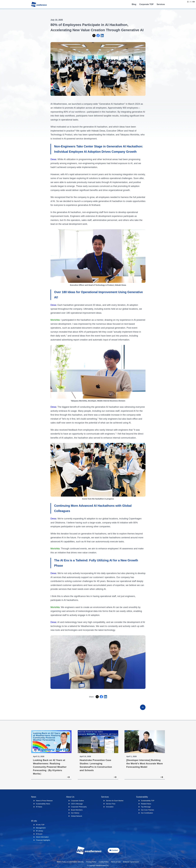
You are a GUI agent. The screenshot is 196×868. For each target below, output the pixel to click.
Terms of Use (116, 862)
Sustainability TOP (148, 801)
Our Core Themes (147, 810)
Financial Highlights (43, 840)
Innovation (110, 807)
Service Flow (111, 804)
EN (194, 2)
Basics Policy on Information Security (70, 862)
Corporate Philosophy (79, 807)
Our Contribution (147, 813)
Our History (75, 813)
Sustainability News (43, 804)
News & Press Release (44, 801)
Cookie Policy (104, 862)
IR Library (39, 831)
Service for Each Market (115, 801)
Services (161, 4)
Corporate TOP (146, 4)
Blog (134, 4)
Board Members (77, 810)
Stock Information (42, 837)
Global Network (77, 816)
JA (190, 2)
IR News (39, 807)
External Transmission (131, 862)
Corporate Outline (77, 801)
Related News (146, 804)
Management (41, 828)
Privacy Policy (91, 862)
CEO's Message (77, 804)
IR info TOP (40, 825)
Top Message (146, 807)
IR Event (39, 834)
